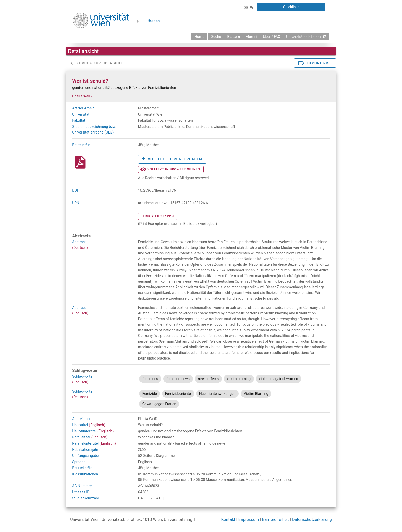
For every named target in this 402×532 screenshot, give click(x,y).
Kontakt (228, 520)
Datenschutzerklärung (312, 520)
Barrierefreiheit (275, 520)
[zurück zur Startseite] (199, 37)
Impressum (249, 520)
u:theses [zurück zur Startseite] (152, 21)
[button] (248, 8)
